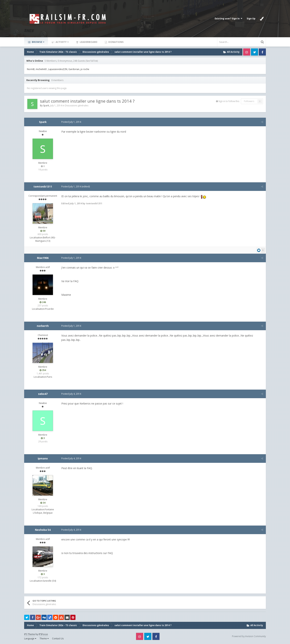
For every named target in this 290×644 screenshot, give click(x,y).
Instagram (247, 52)
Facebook (262, 52)
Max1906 (43, 258)
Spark (46, 106)
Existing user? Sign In (228, 19)
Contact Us (58, 639)
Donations (116, 42)
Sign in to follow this (229, 101)
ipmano (43, 458)
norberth (43, 326)
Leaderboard (88, 42)
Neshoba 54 (43, 530)
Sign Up (251, 19)
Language (30, 639)
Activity (62, 42)
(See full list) (92, 61)
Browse (38, 42)
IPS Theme (30, 634)
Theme (44, 639)
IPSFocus (43, 634)
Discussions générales (77, 106)
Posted (71, 122)
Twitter (254, 52)
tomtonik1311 (43, 187)
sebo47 (43, 394)
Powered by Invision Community (249, 636)
